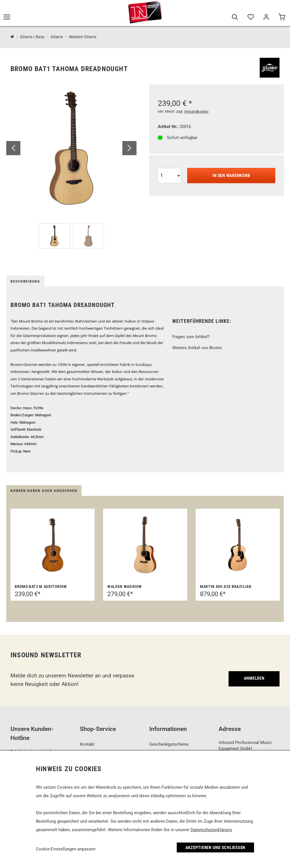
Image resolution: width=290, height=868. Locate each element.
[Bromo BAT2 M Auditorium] (53, 545)
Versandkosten (196, 111)
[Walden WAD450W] (145, 545)
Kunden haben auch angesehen (44, 491)
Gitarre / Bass (32, 37)
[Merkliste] (250, 18)
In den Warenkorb (231, 176)
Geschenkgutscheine (169, 744)
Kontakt (87, 744)
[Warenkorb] (282, 18)
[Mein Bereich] (266, 18)
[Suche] (235, 18)
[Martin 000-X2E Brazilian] (238, 545)
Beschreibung (25, 281)
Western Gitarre (83, 37)
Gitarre (57, 37)
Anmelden (254, 678)
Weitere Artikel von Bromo (197, 348)
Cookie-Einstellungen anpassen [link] (66, 849)
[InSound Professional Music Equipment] (12, 37)
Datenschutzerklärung (211, 830)
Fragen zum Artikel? (191, 337)
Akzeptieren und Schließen (216, 848)
